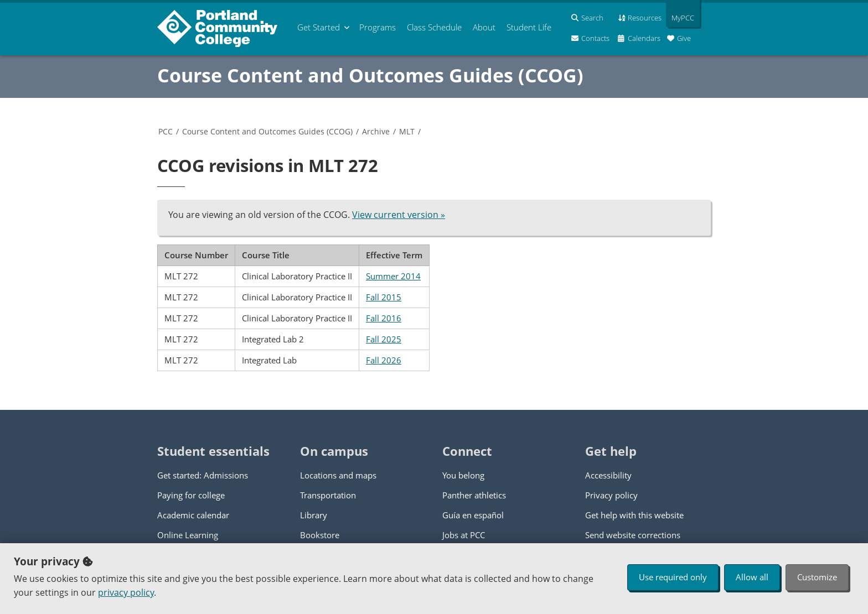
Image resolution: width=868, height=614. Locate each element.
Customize (817, 577)
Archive (376, 131)
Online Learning (188, 535)
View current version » (399, 215)
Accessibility (608, 475)
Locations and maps (338, 475)
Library (314, 515)
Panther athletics (474, 495)
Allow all (752, 577)
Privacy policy (611, 495)
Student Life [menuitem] (529, 27)
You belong (463, 475)
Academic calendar (193, 515)
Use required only (673, 577)
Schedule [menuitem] (434, 27)
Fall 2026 (384, 360)
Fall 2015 (384, 297)
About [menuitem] (484, 27)
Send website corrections (633, 535)
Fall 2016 (384, 318)
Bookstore (320, 535)
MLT (407, 131)
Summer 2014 (393, 276)
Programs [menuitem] (378, 27)
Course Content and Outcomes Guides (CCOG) (370, 75)
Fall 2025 (384, 339)
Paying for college (191, 495)
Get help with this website (634, 515)
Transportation (328, 495)
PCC (166, 131)
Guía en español (473, 515)
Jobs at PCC (464, 535)
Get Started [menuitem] (319, 27)
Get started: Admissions (203, 475)
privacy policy (126, 592)
